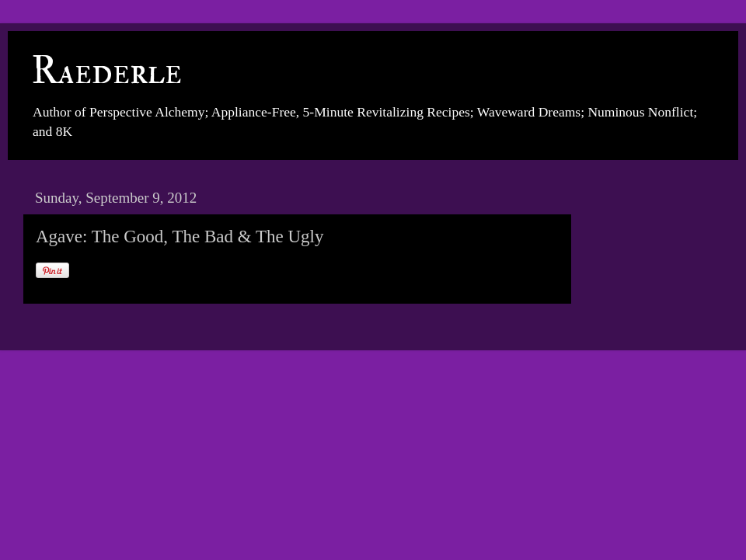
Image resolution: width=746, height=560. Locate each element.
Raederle (106, 71)
